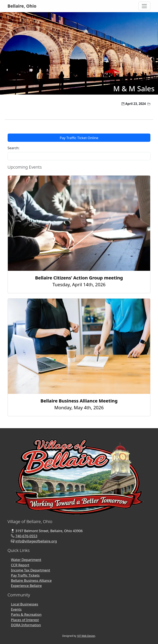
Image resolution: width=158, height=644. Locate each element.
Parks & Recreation (26, 614)
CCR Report (20, 565)
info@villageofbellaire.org (36, 541)
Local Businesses (24, 604)
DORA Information (26, 625)
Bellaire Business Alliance (31, 580)
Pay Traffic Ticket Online (79, 138)
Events (16, 609)
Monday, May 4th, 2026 (79, 404)
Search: (14, 148)
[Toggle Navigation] (145, 6)
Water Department (26, 560)
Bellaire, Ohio (22, 6)
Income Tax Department (30, 570)
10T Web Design (86, 636)
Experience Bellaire (26, 586)
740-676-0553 (26, 536)
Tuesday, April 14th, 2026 (79, 281)
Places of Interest (25, 620)
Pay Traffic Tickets (25, 575)
